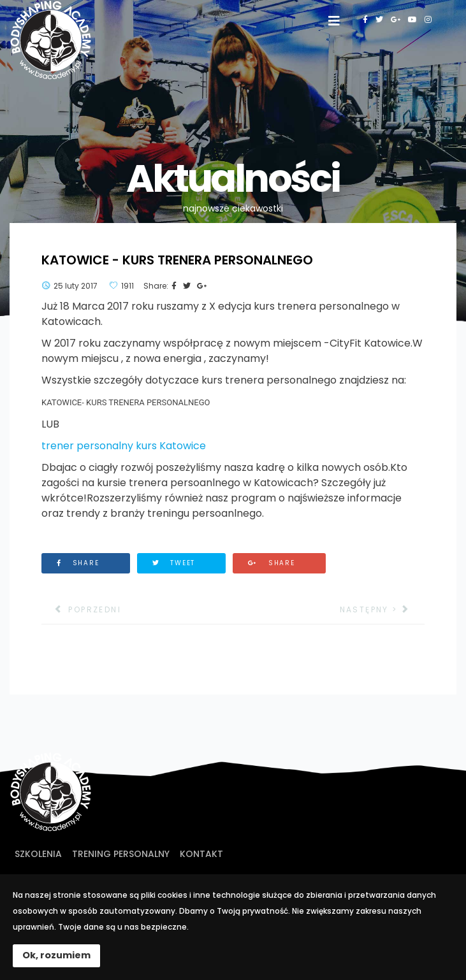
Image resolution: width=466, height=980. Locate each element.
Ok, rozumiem (56, 955)
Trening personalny (121, 854)
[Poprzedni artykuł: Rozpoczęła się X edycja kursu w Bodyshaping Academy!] (81, 610)
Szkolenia (38, 854)
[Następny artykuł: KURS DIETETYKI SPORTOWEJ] (382, 610)
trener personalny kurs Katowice (124, 446)
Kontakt (201, 854)
